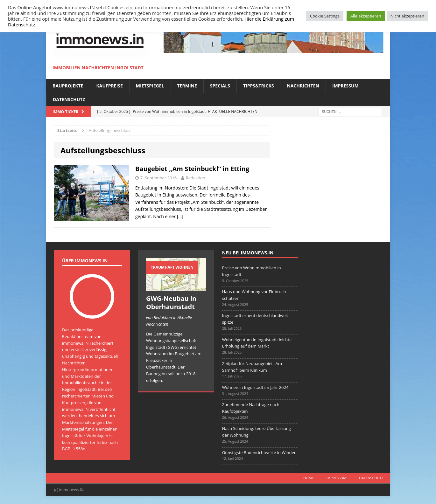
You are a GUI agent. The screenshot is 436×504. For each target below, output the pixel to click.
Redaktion (196, 178)
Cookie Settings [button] (325, 16)
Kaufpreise (110, 86)
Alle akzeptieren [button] (366, 16)
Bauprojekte (68, 86)
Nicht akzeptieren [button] (407, 16)
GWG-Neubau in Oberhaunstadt (171, 303)
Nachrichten (303, 86)
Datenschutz (69, 99)
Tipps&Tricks (258, 86)
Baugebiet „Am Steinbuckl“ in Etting (192, 169)
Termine (187, 86)
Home (309, 478)
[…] (180, 216)
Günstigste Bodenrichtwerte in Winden (259, 452)
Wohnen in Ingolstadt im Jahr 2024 (255, 387)
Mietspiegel (150, 86)
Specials (220, 86)
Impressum (345, 86)
